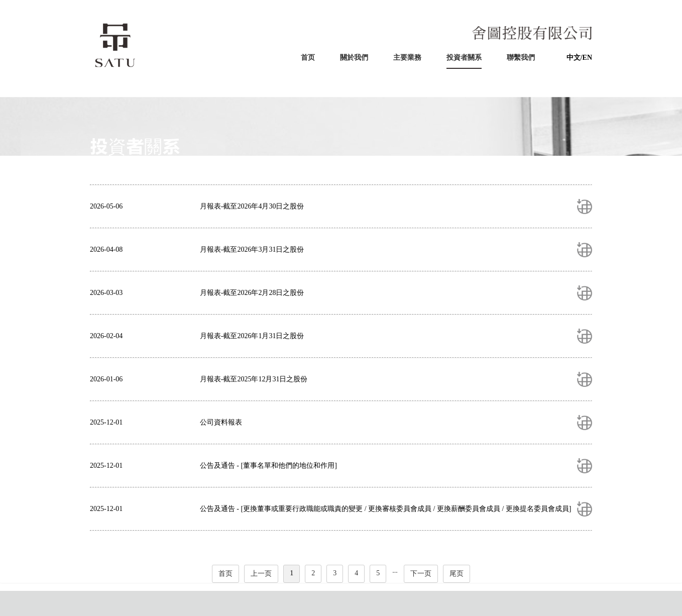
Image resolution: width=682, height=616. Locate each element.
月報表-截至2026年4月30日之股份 (252, 206)
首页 (308, 58)
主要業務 (407, 58)
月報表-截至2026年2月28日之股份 (252, 293)
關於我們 (354, 58)
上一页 (261, 574)
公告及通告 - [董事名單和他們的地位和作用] (268, 466)
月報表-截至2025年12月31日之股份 (254, 379)
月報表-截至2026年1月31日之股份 (252, 336)
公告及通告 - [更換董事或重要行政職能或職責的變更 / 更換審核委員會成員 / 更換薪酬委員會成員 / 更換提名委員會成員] (386, 509)
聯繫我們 (521, 58)
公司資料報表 (221, 422)
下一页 (421, 574)
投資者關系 (464, 58)
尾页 (457, 574)
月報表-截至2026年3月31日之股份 (252, 249)
